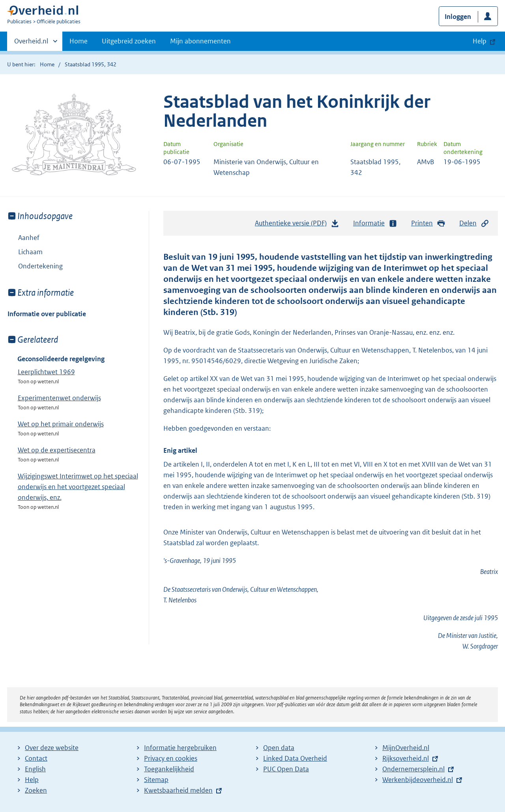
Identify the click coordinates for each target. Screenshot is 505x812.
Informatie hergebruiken (180, 748)
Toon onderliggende (13, 252)
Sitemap (156, 780)
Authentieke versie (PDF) (297, 225)
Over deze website (52, 748)
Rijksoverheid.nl (406, 758)
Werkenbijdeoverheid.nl (418, 780)
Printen (428, 223)
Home (79, 41)
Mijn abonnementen (200, 41)
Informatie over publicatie (47, 314)
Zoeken (36, 790)
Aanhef (29, 238)
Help (32, 780)
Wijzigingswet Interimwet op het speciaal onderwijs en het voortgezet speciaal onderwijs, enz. (78, 487)
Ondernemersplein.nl (413, 769)
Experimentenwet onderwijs (59, 398)
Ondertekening (40, 266)
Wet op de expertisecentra (57, 450)
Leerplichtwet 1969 (46, 372)
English (35, 769)
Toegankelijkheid (169, 769)
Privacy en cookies (171, 758)
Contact (36, 758)
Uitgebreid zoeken (129, 41)
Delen (474, 223)
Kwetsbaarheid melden (178, 790)
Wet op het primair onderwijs (61, 424)
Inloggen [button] (458, 17)
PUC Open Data (286, 769)
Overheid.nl (31, 43)
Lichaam (25, 252)
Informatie (375, 223)
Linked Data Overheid (295, 758)
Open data (279, 748)
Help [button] (480, 41)
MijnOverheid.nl (406, 748)
